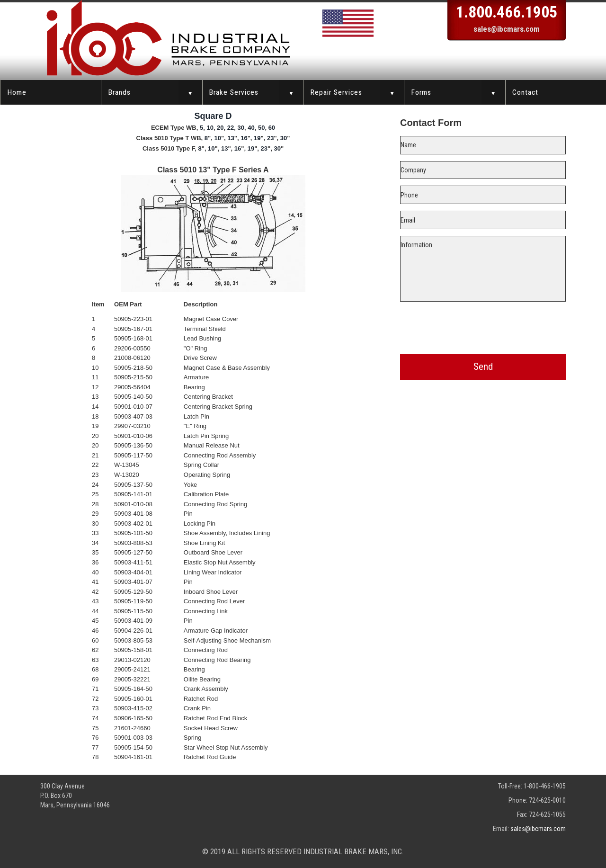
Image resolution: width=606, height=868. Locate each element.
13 (231, 138)
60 (272, 128)
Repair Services (336, 92)
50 (261, 128)
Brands (120, 92)
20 (220, 128)
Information (483, 269)
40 (251, 128)
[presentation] (483, 326)
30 (241, 128)
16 (244, 138)
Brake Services (234, 92)
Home (17, 92)
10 (210, 128)
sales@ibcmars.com (507, 29)
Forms (421, 92)
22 (231, 128)
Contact (525, 92)
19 (257, 138)
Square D (213, 116)
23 (270, 138)
